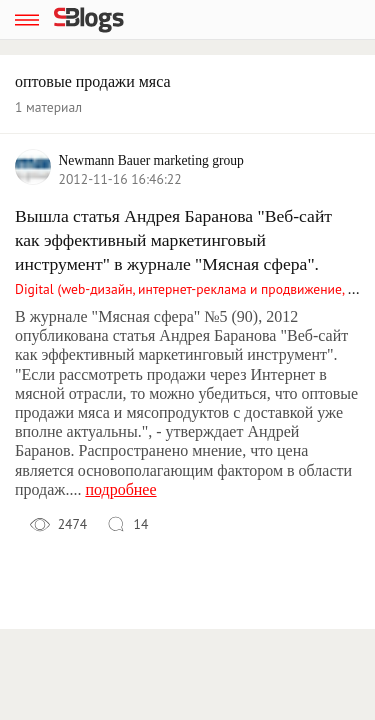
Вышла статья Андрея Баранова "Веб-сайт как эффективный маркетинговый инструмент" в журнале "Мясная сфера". (173, 240)
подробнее (120, 489)
